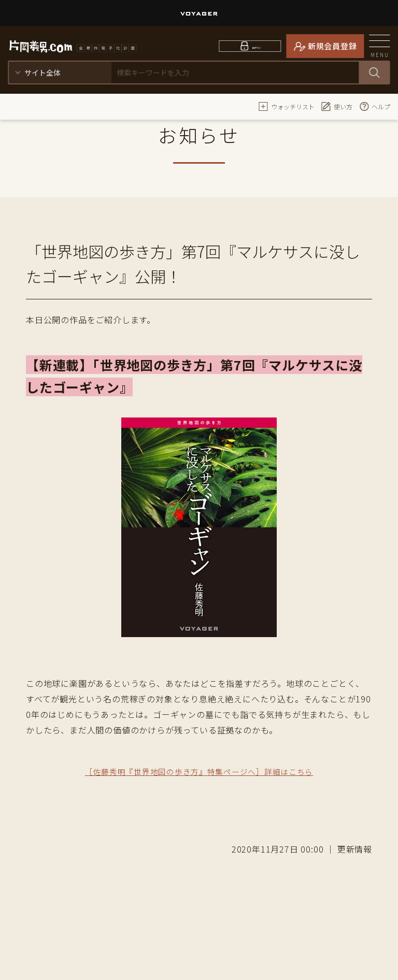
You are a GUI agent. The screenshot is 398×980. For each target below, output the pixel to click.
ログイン (257, 46)
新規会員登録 (332, 46)
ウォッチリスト (287, 106)
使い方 (337, 106)
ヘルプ (375, 106)
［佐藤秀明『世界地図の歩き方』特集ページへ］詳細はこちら (199, 771)
